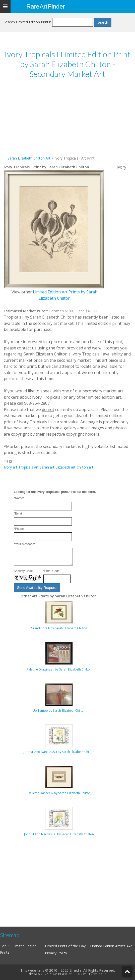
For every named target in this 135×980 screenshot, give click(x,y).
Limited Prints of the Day (65, 946)
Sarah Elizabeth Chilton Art (29, 158)
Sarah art (47, 467)
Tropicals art (28, 467)
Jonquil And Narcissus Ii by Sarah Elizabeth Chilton (59, 752)
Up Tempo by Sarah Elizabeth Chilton (59, 711)
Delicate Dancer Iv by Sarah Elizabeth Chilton (59, 793)
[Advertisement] (67, 120)
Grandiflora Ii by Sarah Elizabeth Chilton (59, 628)
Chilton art (85, 467)
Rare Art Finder (46, 6)
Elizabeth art (65, 467)
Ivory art (11, 467)
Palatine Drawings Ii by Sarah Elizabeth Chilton (59, 669)
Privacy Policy (56, 953)
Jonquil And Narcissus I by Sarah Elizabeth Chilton (59, 834)
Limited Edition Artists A (109, 946)
